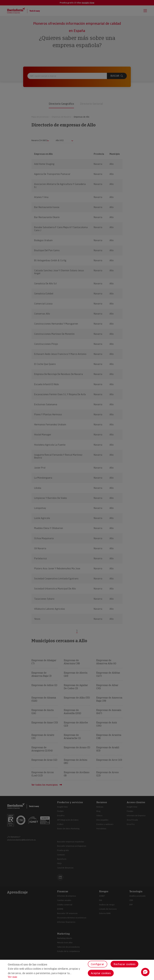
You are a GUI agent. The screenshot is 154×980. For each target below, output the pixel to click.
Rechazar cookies (124, 964)
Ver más (12, 977)
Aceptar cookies (101, 973)
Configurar (98, 964)
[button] (145, 972)
